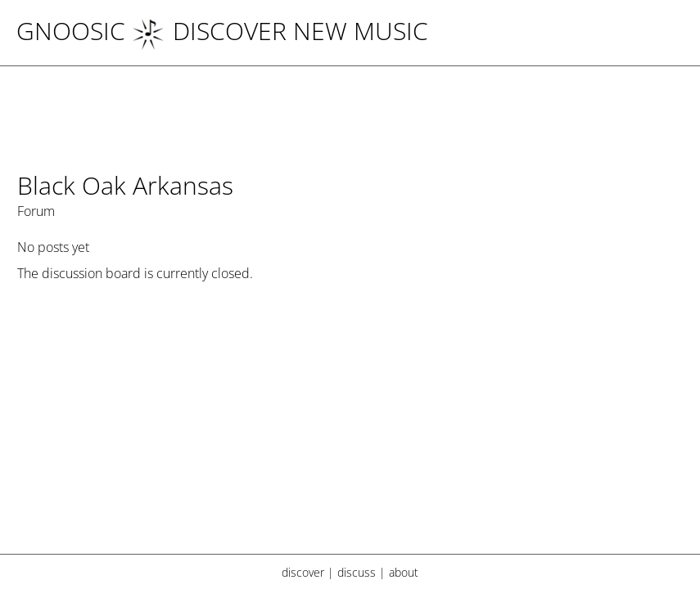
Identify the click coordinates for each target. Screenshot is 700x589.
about (404, 572)
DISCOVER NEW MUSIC (280, 31)
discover (303, 572)
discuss (357, 572)
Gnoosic (71, 31)
